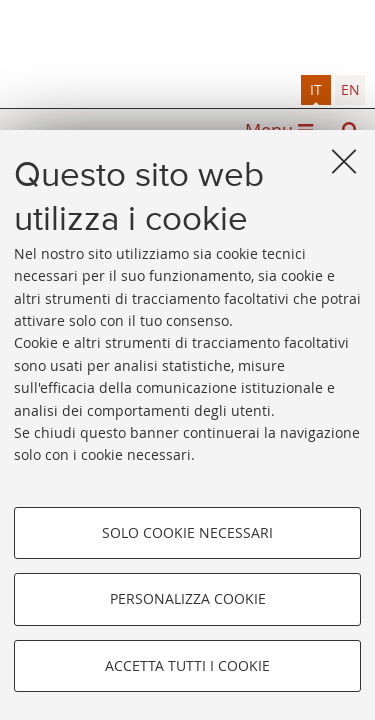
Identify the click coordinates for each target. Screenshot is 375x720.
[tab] (316, 90)
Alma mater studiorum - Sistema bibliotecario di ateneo (187, 37)
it (316, 89)
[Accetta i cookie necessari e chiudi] (344, 161)
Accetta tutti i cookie (187, 665)
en (350, 89)
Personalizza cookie (188, 598)
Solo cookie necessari (187, 532)
